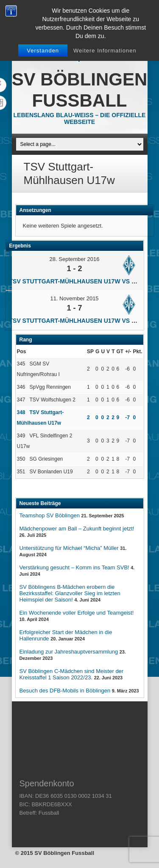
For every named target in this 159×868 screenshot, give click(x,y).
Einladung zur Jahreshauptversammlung (69, 652)
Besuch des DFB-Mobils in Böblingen (65, 691)
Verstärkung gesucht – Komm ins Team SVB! (74, 567)
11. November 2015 (74, 298)
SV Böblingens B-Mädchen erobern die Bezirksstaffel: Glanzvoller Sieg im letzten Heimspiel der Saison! (70, 593)
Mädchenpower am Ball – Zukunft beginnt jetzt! (77, 529)
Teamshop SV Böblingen (50, 515)
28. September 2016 (75, 259)
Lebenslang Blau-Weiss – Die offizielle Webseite (80, 118)
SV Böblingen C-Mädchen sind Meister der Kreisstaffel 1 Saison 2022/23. (72, 674)
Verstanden (43, 51)
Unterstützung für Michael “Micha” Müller (69, 548)
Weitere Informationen (105, 51)
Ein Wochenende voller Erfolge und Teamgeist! (77, 613)
